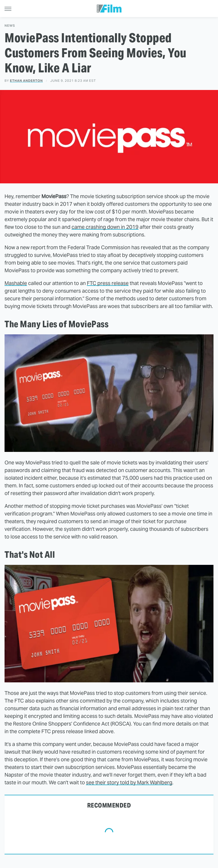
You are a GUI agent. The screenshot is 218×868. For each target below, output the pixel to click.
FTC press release (108, 283)
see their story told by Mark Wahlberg (129, 782)
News (10, 26)
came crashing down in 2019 (105, 227)
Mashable (16, 283)
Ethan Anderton (26, 81)
